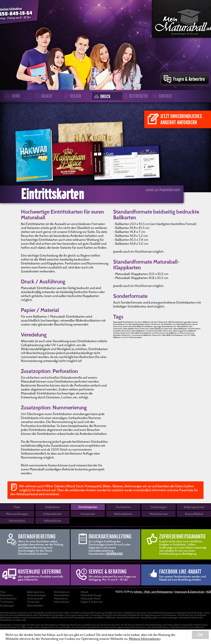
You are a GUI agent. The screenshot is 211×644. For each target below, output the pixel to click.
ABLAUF (43, 96)
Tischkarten (123, 507)
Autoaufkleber (194, 514)
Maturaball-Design (91, 595)
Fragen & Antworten (92, 602)
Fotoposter (88, 514)
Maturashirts (17, 521)
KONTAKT (162, 96)
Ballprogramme (194, 507)
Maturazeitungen (17, 514)
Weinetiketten (123, 514)
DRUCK (102, 96)
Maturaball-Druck (91, 598)
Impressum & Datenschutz (189, 592)
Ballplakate (52, 507)
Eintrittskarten (88, 507)
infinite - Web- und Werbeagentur (153, 592)
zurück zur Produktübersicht (163, 190)
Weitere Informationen (145, 639)
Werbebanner (159, 514)
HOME (12, 96)
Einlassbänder (53, 514)
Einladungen (159, 507)
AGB (209, 592)
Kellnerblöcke (52, 521)
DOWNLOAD (114, 554)
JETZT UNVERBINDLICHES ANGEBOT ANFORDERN (175, 119)
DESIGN (72, 96)
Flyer (17, 507)
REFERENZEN (135, 96)
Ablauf (84, 592)
